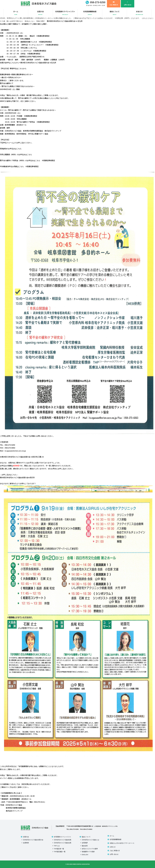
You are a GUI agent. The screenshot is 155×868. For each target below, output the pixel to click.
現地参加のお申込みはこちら (11, 149)
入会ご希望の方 (115, 851)
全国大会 (40, 13)
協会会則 (85, 846)
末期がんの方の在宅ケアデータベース (122, 843)
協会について (115, 13)
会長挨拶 (85, 843)
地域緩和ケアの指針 (88, 852)
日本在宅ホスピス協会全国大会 (33, 840)
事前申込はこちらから (18, 69)
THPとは (57, 846)
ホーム (16, 13)
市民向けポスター (15, 78)
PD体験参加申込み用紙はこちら (12, 167)
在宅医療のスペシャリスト (65, 13)
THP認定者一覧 (59, 849)
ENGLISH (85, 855)
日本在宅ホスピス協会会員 (62, 843)
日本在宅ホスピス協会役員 (62, 840)
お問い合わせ (114, 854)
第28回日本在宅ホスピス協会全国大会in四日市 (17, 478)
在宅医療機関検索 (90, 13)
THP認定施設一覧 (60, 852)
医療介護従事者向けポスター (22, 75)
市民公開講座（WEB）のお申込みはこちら (16, 155)
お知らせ (139, 13)
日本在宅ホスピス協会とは (90, 840)
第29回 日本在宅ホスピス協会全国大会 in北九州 (38, 63)
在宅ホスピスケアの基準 (90, 849)
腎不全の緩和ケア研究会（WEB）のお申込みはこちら (20, 161)
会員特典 (26, 843)
